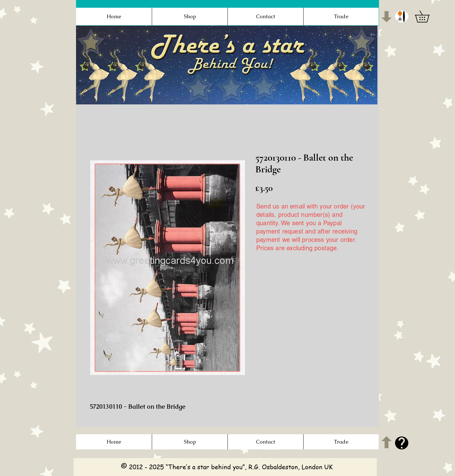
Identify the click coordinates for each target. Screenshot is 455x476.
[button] (402, 17)
